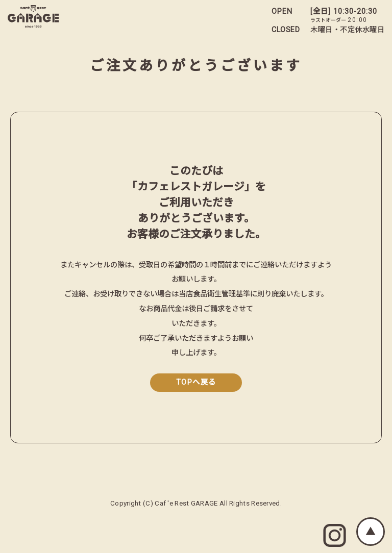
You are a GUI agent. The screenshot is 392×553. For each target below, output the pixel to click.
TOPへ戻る (196, 382)
